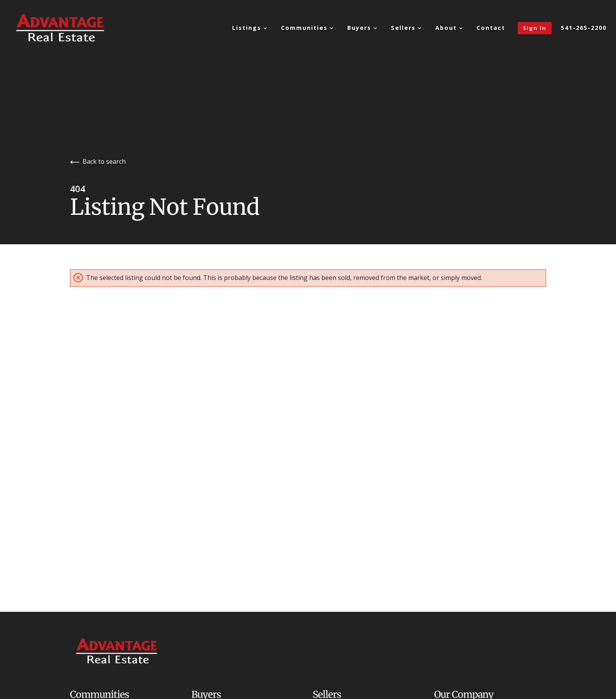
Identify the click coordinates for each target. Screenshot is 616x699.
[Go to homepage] (68, 28)
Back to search (98, 161)
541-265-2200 (584, 28)
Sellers (406, 28)
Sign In (535, 28)
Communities (307, 28)
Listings (249, 28)
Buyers (362, 28)
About (449, 28)
